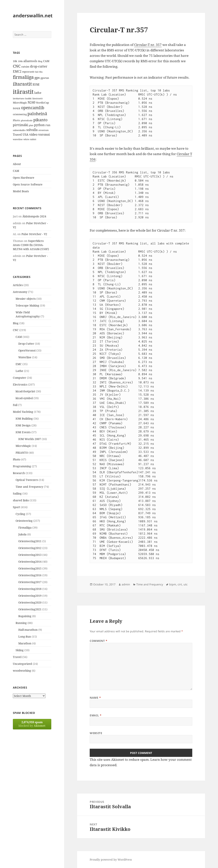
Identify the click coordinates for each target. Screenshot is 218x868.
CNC (16, 330)
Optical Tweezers (27, 480)
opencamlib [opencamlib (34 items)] (33, 108)
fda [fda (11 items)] (41, 72)
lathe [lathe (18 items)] (38, 93)
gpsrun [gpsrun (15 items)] (45, 78)
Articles (18, 285)
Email (96, 715)
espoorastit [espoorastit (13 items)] (28, 72)
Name (95, 698)
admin (126, 584)
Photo (17, 459)
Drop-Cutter (26, 344)
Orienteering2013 (30, 555)
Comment (98, 641)
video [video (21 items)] (33, 134)
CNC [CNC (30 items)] (17, 66)
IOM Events (23, 432)
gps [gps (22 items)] (37, 78)
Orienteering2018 (30, 589)
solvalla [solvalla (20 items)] (32, 130)
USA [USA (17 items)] (26, 134)
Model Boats (21, 191)
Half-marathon (28, 630)
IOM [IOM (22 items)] (36, 84)
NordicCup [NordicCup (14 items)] (43, 103)
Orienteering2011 (30, 541)
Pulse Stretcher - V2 (34, 234)
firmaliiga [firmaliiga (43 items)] (23, 77)
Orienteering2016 (30, 575)
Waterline (25, 357)
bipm (173, 584)
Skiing (20, 650)
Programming (22, 466)
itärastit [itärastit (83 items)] (23, 92)
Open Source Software (28, 184)
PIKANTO (22, 453)
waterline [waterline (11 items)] (18, 139)
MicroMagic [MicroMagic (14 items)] (20, 103)
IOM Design (23, 425)
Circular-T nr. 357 (148, 45)
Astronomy (20, 292)
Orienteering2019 (30, 596)
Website (96, 733)
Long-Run (25, 637)
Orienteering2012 (30, 548)
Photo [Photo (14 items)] (16, 120)
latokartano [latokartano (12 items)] (19, 98)
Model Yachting (23, 412)
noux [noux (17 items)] (17, 108)
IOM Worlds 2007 (30, 439)
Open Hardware (24, 178)
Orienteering (24, 521)
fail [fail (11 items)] (37, 72)
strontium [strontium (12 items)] (43, 130)
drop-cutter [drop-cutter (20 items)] (39, 66)
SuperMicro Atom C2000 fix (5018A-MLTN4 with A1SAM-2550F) (31, 245)
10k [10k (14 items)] (15, 61)
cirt (180, 584)
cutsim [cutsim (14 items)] (25, 67)
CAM (16, 171)
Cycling (20, 514)
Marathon (25, 643)
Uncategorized (22, 664)
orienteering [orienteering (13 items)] (20, 114)
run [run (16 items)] (48, 125)
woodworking (22, 671)
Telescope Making (27, 305)
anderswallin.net (33, 15)
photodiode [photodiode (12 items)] (27, 120)
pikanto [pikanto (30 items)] (40, 120)
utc (186, 584)
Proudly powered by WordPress (111, 860)
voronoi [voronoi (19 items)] (44, 134)
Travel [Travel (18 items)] (17, 134)
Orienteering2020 (30, 602)
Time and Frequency (29, 487)
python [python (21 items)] (39, 125)
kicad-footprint (25, 391)
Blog (16, 323)
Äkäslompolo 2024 (34, 216)
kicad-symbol (24, 398)
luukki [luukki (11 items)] (28, 98)
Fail (15, 405)
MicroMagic (23, 446)
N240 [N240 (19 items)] (31, 102)
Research (19, 473)
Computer (19, 378)
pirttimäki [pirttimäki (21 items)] (20, 125)
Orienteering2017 (30, 582)
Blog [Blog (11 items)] (40, 61)
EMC (19, 364)
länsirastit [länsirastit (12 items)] (38, 98)
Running (21, 623)
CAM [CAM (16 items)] (46, 61)
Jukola (22, 534)
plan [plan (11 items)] (31, 125)
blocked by (32, 724)
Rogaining (25, 616)
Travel (17, 657)
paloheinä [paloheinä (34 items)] (37, 114)
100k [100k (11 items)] (20, 61)
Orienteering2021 (30, 609)
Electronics (20, 384)
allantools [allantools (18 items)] (30, 61)
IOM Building (24, 419)
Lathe (19, 371)
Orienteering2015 (30, 568)
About (17, 164)
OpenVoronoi (27, 350)
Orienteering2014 (30, 562)
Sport (16, 507)
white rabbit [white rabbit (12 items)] (30, 139)
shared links (21, 500)
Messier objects (26, 299)
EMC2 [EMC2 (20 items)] (17, 71)
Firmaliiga (25, 528)
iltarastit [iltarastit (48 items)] (22, 84)
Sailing (17, 493)
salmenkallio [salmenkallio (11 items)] (19, 130)
